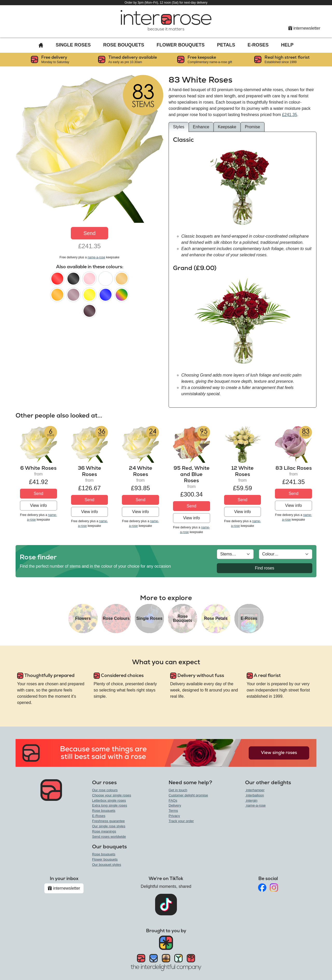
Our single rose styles (109, 826)
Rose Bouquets (124, 45)
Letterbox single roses (109, 800)
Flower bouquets (105, 859)
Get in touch (178, 790)
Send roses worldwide (109, 837)
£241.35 (290, 115)
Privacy (174, 816)
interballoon (255, 795)
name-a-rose (96, 257)
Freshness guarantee (108, 821)
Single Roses (73, 45)
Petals (226, 45)
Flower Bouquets (181, 45)
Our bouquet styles (107, 865)
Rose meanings (104, 831)
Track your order (181, 821)
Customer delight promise (188, 795)
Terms (173, 811)
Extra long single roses (110, 805)
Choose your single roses (112, 795)
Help (287, 45)
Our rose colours (105, 790)
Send (90, 233)
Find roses (265, 568)
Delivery (175, 805)
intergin (251, 800)
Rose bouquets (104, 811)
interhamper (255, 790)
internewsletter (304, 28)
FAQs (173, 800)
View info (39, 505)
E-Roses (258, 45)
